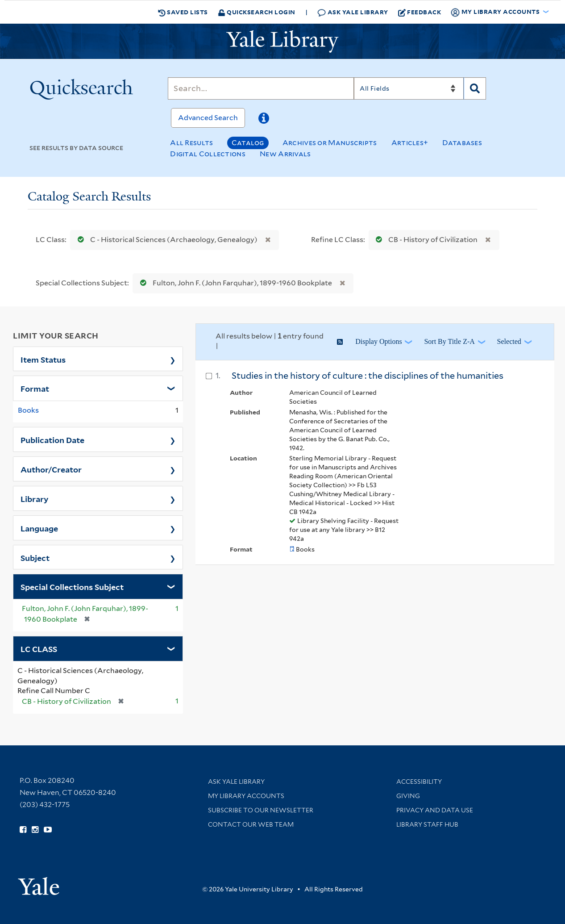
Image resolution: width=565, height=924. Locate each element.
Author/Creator (51, 469)
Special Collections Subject (72, 586)
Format (35, 388)
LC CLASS (39, 648)
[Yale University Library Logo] (282, 42)
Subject (35, 557)
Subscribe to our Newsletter (261, 810)
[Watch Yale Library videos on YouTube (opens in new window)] (48, 830)
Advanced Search (208, 118)
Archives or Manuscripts (330, 143)
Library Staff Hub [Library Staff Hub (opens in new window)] (427, 824)
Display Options (378, 341)
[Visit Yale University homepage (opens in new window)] (39, 883)
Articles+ (410, 143)
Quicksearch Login (257, 12)
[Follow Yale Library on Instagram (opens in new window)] (35, 830)
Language (39, 528)
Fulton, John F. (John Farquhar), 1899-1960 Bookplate (234, 283)
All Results (191, 143)
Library (35, 498)
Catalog (248, 143)
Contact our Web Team (251, 824)
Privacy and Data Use (435, 810)
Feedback (420, 12)
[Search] (261, 88)
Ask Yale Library (353, 12)
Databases (462, 143)
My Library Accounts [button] (496, 12)
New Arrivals (285, 154)
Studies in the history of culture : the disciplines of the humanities (368, 376)
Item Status (43, 359)
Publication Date (52, 439)
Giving (408, 796)
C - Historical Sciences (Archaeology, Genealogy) (166, 240)
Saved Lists (183, 12)
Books (28, 410)
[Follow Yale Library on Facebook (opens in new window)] (23, 830)
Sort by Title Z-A (449, 341)
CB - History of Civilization (425, 240)
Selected (509, 341)
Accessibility (419, 782)
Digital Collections (208, 154)
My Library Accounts (246, 796)
